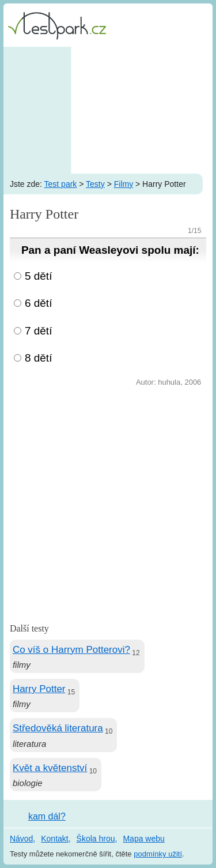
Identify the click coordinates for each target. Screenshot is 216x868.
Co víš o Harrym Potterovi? (71, 650)
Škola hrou (96, 839)
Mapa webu (143, 839)
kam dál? (47, 816)
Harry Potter (39, 689)
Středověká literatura (58, 728)
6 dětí (39, 303)
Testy (95, 184)
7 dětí (39, 331)
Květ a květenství (50, 768)
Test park (61, 184)
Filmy (124, 184)
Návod (21, 839)
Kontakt (54, 839)
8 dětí (39, 358)
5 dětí (39, 276)
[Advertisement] (108, 110)
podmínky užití (158, 854)
